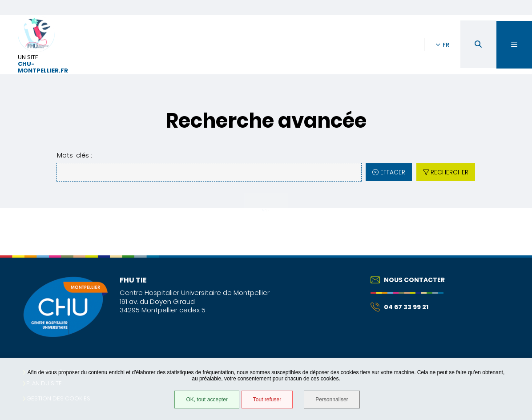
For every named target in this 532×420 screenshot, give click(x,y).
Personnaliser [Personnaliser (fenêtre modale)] (332, 400)
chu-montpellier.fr (43, 68)
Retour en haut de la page (510, 255)
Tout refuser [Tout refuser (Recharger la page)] (267, 400)
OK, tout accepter (207, 400)
